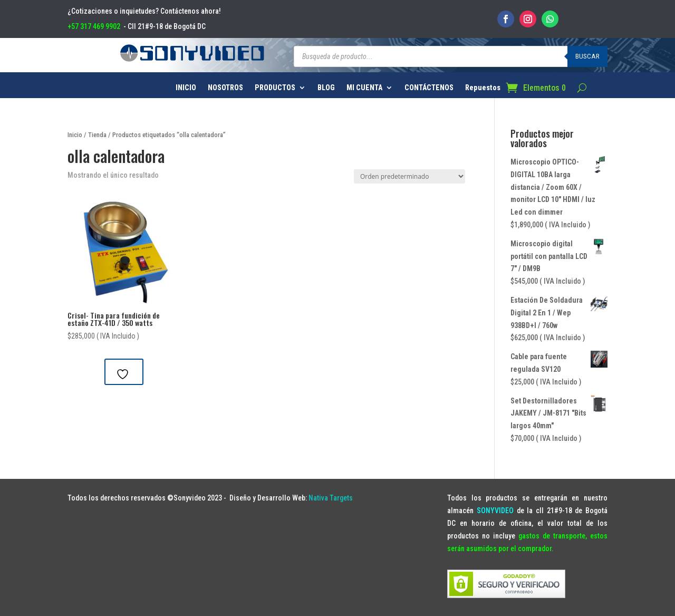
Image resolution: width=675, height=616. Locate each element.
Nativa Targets (331, 498)
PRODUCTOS (275, 88)
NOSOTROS (225, 88)
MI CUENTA (364, 88)
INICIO (186, 88)
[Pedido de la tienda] (409, 176)
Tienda (97, 135)
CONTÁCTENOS (429, 88)
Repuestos (483, 88)
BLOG (326, 88)
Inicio (75, 135)
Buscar (587, 56)
